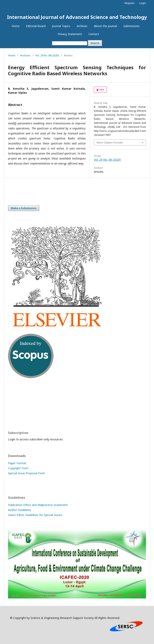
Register (130, 3)
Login (143, 3)
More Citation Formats (110, 142)
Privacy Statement (70, 34)
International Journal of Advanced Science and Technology (77, 17)
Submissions (131, 26)
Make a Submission (24, 208)
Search (95, 43)
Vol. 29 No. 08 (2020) (47, 55)
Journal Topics (61, 26)
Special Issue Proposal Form (27, 473)
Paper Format (17, 463)
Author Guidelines (20, 510)
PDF (99, 90)
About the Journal (105, 26)
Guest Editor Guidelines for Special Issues (35, 515)
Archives (82, 26)
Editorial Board (36, 26)
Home (16, 26)
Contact (94, 34)
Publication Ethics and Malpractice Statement (38, 505)
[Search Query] (70, 43)
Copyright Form (18, 468)
